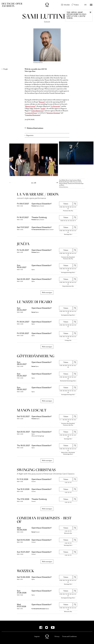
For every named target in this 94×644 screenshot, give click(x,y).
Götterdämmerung (37, 111)
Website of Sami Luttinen (35, 128)
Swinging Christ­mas (36, 470)
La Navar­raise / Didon (38, 194)
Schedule (67, 5)
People (6, 69)
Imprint (37, 636)
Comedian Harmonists (33, 115)
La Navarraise (56, 106)
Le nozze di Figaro (31, 113)
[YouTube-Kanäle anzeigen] (53, 627)
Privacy (57, 636)
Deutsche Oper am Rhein (12, 5)
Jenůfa (43, 108)
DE (85, 5)
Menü (91, 5)
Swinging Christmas (53, 113)
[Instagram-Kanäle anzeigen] (47, 627)
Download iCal (75, 204)
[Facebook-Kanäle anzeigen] (41, 627)
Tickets (76, 5)
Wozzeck (42, 102)
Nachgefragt (41, 436)
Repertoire (30, 135)
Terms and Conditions (69, 636)
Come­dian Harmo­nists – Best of (44, 520)
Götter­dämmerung (36, 356)
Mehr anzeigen (47, 292)
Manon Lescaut (30, 106)
